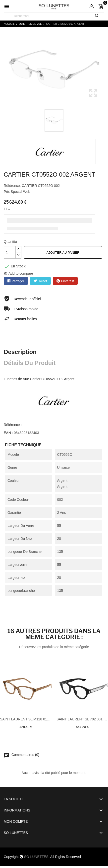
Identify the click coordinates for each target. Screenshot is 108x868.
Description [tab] (20, 352)
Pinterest (68, 281)
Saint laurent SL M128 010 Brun (26, 719)
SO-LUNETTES (36, 857)
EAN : (8, 433)
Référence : (13, 425)
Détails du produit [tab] (30, 363)
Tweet (43, 281)
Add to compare (21, 273)
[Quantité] (10, 252)
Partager (18, 281)
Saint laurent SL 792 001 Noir (82, 719)
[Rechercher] (54, 16)
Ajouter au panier (63, 253)
